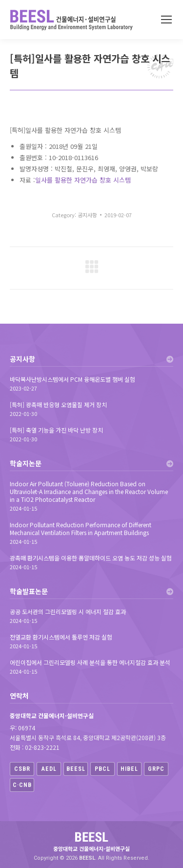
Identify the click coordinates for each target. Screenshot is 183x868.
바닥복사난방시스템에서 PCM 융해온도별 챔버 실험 (72, 379)
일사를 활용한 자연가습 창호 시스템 (83, 180)
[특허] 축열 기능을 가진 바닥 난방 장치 (56, 430)
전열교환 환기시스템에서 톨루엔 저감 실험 (61, 637)
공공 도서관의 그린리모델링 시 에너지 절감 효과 (68, 612)
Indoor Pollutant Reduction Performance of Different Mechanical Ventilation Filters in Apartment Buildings (81, 529)
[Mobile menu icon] (166, 20)
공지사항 (87, 215)
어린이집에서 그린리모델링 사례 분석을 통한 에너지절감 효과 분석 (90, 662)
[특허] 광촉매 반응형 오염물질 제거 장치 (58, 405)
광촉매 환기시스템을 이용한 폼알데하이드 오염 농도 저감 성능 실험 (91, 558)
